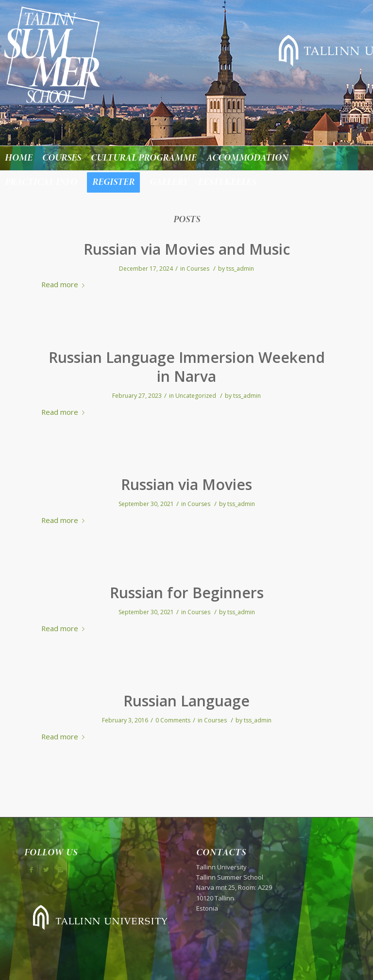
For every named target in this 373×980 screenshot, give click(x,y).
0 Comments (173, 720)
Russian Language (186, 701)
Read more (65, 284)
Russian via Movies (186, 484)
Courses (198, 269)
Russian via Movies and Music (187, 249)
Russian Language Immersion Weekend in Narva (187, 367)
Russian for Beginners (187, 593)
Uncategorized (196, 396)
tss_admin (240, 269)
